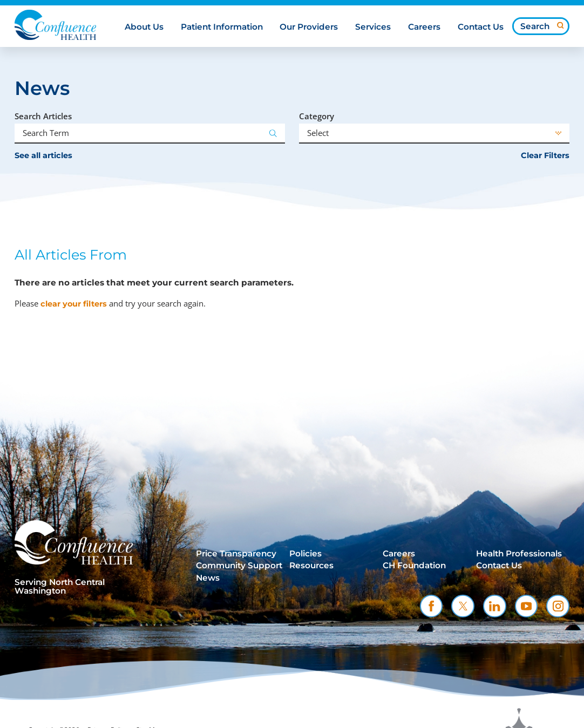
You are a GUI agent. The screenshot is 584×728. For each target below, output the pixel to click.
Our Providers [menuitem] (309, 27)
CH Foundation (414, 566)
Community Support (239, 566)
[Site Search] (561, 26)
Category (317, 116)
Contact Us (499, 566)
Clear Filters (545, 155)
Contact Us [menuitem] (481, 27)
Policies (305, 554)
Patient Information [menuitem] (222, 27)
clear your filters (74, 304)
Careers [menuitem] (424, 27)
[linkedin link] (495, 606)
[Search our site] (541, 26)
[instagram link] (558, 606)
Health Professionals (519, 554)
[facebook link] (432, 606)
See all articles (43, 155)
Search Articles (43, 116)
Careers (399, 554)
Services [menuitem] (373, 27)
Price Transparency (236, 554)
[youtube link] (527, 606)
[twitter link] (463, 606)
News (208, 578)
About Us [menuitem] (144, 27)
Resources (311, 566)
